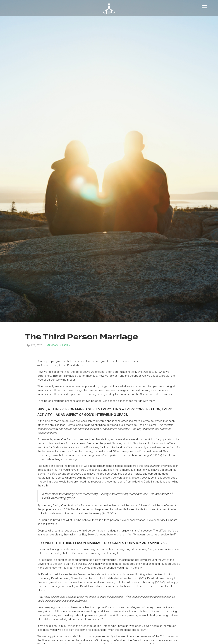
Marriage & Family (59, 345)
